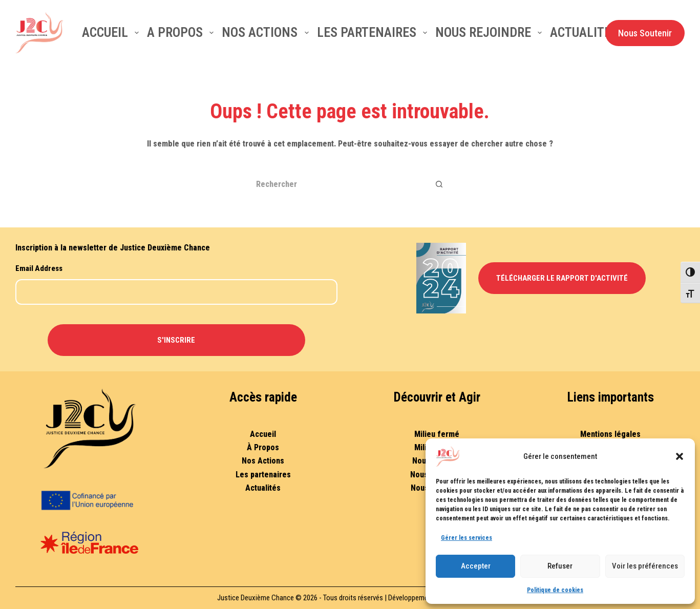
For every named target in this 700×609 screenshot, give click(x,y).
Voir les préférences (645, 566)
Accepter (476, 566)
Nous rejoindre (491, 32)
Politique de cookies (555, 590)
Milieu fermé (437, 434)
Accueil (112, 32)
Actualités (584, 32)
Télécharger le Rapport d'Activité (562, 278)
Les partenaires (374, 32)
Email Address (39, 268)
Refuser (560, 566)
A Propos (182, 32)
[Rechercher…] (337, 184)
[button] (680, 456)
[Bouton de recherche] (439, 184)
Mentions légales (610, 434)
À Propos (263, 447)
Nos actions (267, 32)
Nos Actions (263, 461)
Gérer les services (466, 538)
